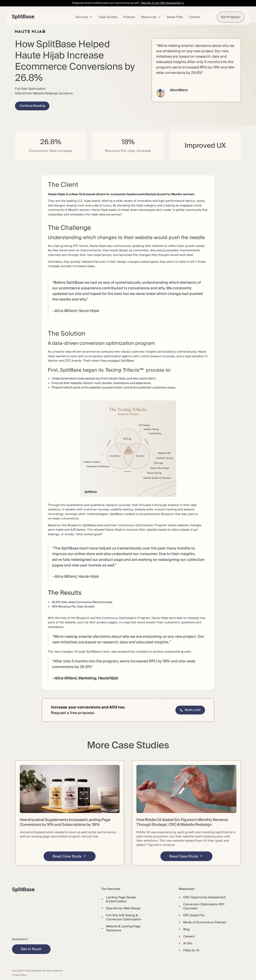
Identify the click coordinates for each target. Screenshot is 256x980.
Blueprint (168, 514)
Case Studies (108, 17)
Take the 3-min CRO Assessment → (162, 3)
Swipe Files (175, 17)
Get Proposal (230, 17)
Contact (195, 17)
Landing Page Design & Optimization (121, 899)
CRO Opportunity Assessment (204, 897)
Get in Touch (31, 949)
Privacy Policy (19, 975)
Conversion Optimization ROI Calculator (204, 906)
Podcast (129, 17)
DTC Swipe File (194, 915)
